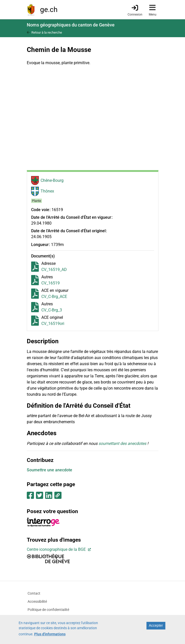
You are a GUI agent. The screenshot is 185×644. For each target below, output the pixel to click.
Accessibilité (37, 601)
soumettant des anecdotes (122, 443)
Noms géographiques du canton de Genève (71, 25)
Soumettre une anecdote (50, 470)
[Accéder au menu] (153, 10)
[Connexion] (135, 10)
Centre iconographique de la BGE (57, 549)
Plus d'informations (50, 634)
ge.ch (49, 10)
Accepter (156, 625)
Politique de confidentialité (48, 610)
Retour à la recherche (47, 32)
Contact (34, 593)
